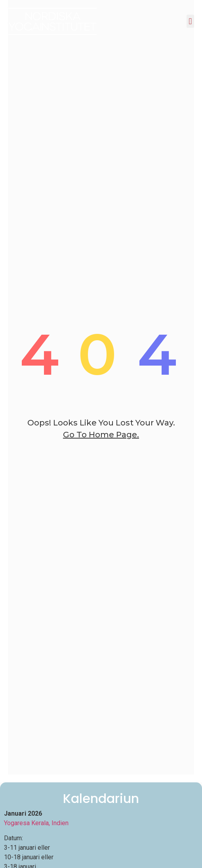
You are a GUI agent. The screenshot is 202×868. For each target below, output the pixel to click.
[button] (190, 21)
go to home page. (101, 435)
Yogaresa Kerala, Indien (36, 823)
